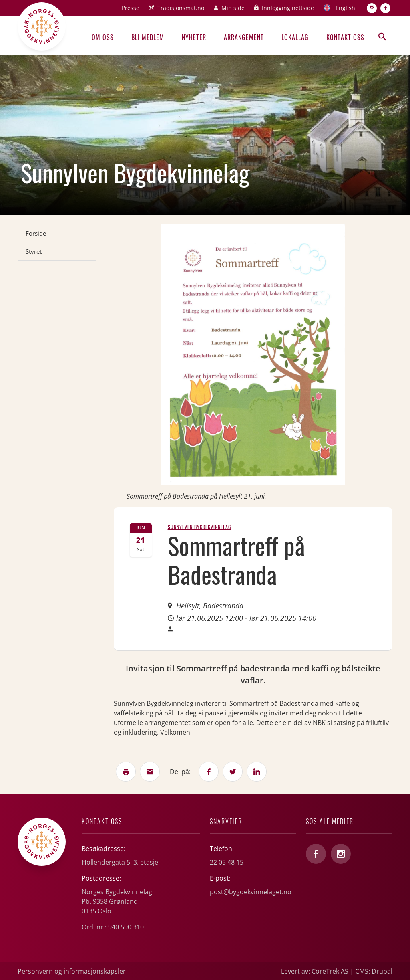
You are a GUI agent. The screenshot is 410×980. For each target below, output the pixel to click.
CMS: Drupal (374, 971)
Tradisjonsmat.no (181, 8)
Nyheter (194, 37)
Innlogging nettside (288, 8)
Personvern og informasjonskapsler (72, 971)
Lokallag (295, 37)
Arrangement (244, 37)
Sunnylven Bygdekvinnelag (199, 527)
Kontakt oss (345, 37)
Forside (36, 233)
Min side (233, 8)
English (345, 8)
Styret (34, 251)
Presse (131, 8)
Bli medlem (148, 37)
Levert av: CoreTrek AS (315, 971)
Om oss (103, 37)
